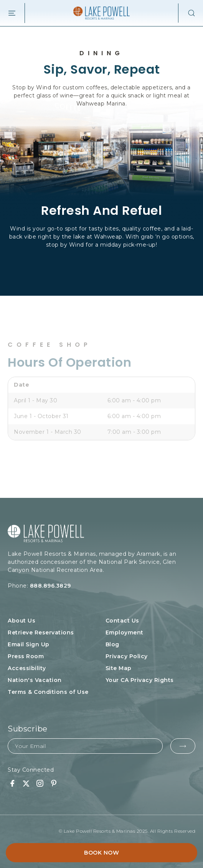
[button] (187, 13)
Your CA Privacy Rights (140, 680)
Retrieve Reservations (41, 632)
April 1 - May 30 (35, 400)
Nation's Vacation (35, 680)
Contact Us (122, 621)
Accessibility (27, 668)
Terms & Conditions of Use (48, 692)
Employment (125, 632)
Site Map (119, 668)
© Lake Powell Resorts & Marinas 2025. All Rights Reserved (127, 831)
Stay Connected (31, 770)
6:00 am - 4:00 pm (134, 400)
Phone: (60, 586)
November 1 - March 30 (48, 432)
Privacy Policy (127, 656)
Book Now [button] (101, 853)
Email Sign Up (29, 644)
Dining (101, 53)
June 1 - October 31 (41, 416)
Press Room (26, 656)
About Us (21, 621)
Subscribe (28, 729)
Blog (112, 644)
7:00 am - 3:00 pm (134, 432)
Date (21, 385)
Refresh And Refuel (101, 210)
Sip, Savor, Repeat (102, 69)
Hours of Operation (69, 362)
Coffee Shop (50, 345)
